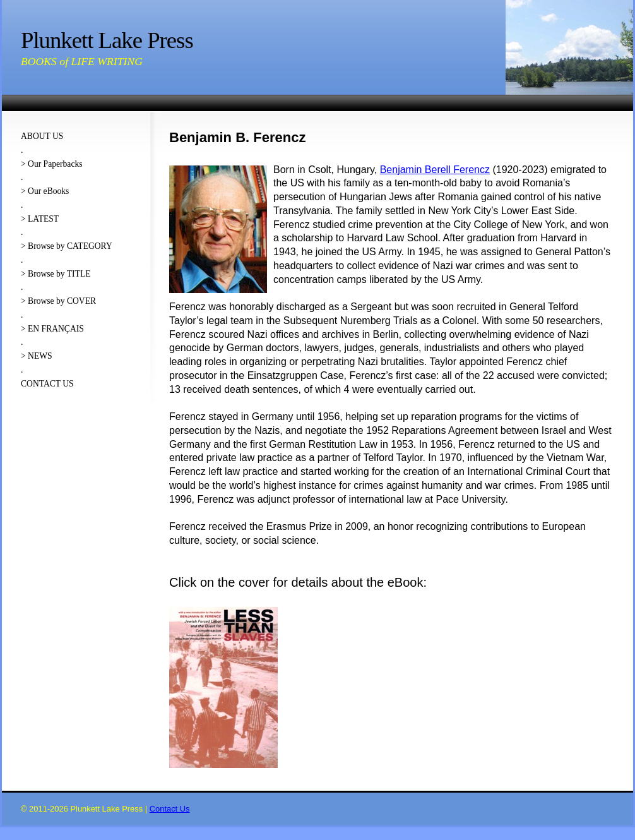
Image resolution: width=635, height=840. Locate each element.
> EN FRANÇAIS (52, 329)
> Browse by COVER (58, 301)
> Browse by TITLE (56, 274)
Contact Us (170, 809)
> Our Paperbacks (52, 164)
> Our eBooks (45, 191)
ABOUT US (42, 136)
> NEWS (37, 356)
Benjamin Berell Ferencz (435, 170)
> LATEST (40, 219)
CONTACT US (47, 384)
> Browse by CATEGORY (67, 246)
